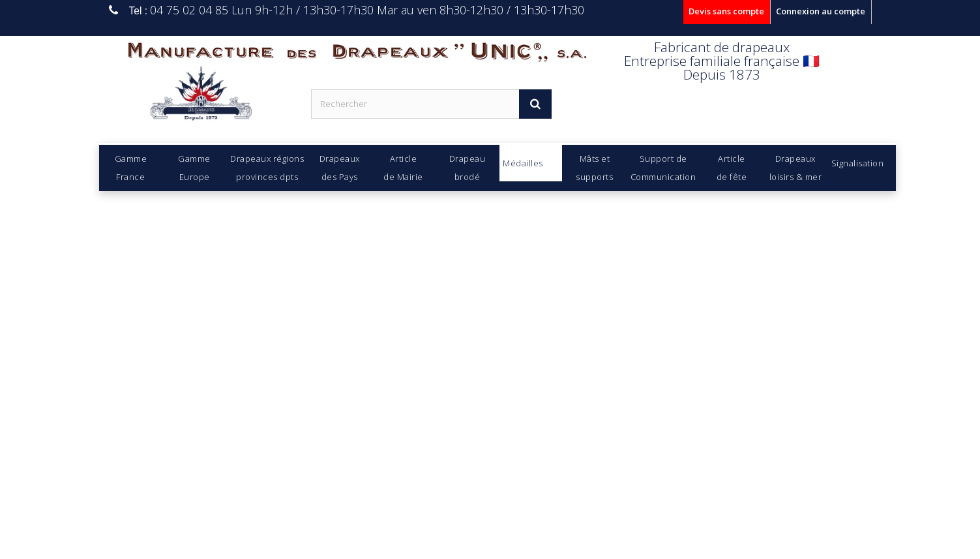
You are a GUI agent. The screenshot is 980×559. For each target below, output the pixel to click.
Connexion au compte (821, 11)
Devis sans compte (726, 11)
